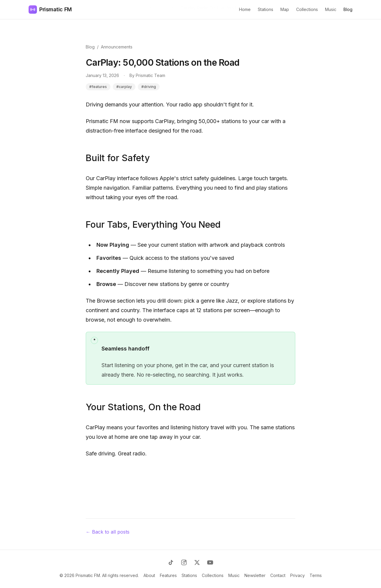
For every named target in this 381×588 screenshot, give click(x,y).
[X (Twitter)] (197, 562)
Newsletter (255, 575)
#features (98, 87)
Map (285, 9)
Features (168, 575)
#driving (149, 87)
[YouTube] (210, 562)
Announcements (117, 47)
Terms (316, 575)
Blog (348, 9)
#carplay (124, 87)
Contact (278, 575)
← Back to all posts (108, 532)
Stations (266, 9)
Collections (307, 9)
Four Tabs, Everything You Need (153, 224)
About (149, 575)
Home (245, 9)
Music (331, 9)
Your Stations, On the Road (143, 407)
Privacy (298, 575)
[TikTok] (171, 562)
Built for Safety (118, 158)
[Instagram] (184, 562)
